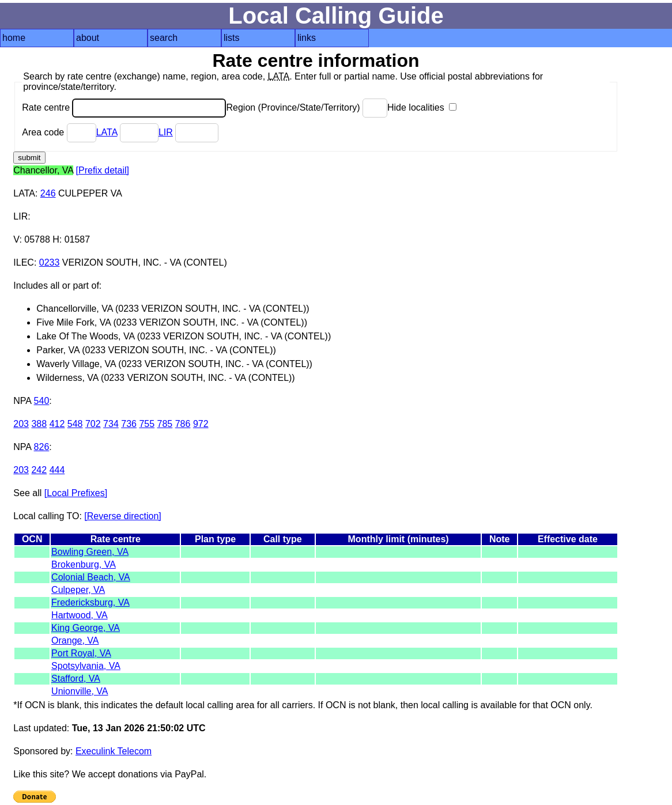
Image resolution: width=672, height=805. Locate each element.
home (14, 38)
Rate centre (124, 107)
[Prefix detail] (103, 170)
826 (42, 447)
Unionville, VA (80, 691)
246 (48, 193)
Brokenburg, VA (84, 564)
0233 (50, 262)
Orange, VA (75, 640)
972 (201, 424)
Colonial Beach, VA (91, 577)
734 (111, 424)
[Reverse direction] (122, 516)
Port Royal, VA (81, 653)
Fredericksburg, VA (90, 602)
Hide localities (422, 107)
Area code (59, 132)
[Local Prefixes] (76, 493)
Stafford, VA (76, 679)
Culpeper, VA (78, 590)
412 (57, 424)
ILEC (24, 262)
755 (147, 424)
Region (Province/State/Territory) (307, 107)
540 (42, 401)
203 (21, 424)
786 (183, 424)
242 (39, 470)
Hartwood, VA (80, 615)
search (164, 38)
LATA (107, 132)
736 (129, 424)
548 (75, 424)
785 (165, 424)
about (88, 38)
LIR (166, 132)
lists (232, 38)
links (307, 38)
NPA (22, 401)
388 (39, 424)
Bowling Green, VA (90, 552)
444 (57, 470)
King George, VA (86, 628)
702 (93, 424)
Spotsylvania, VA (86, 666)
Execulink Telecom (114, 751)
